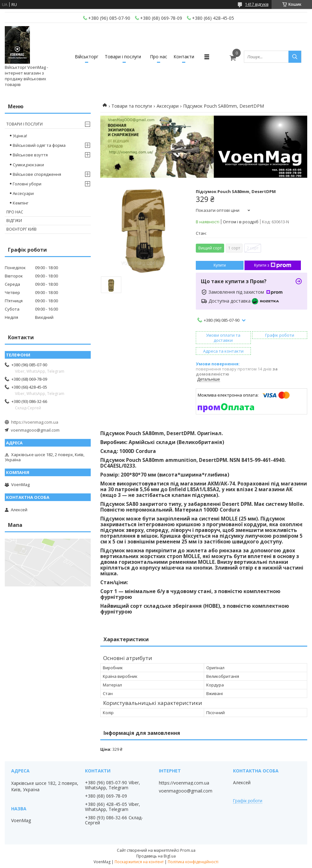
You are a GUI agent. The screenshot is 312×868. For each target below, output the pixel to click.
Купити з (273, 265)
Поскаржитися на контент (139, 862)
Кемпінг (21, 203)
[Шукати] (295, 57)
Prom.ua (188, 850)
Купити (220, 265)
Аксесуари (168, 106)
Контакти (184, 57)
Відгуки (14, 221)
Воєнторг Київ (21, 229)
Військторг (87, 57)
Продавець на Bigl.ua (156, 856)
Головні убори (27, 184)
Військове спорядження (37, 174)
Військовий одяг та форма (39, 145)
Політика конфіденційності (193, 862)
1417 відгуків (257, 4)
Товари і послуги (123, 57)
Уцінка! (20, 136)
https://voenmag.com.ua (35, 422)
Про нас (159, 57)
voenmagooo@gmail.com (35, 430)
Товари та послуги (132, 106)
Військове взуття (30, 155)
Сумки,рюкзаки (28, 165)
